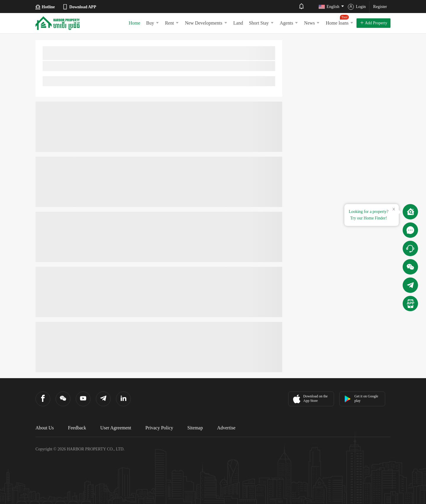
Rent (172, 23)
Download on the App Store (310, 399)
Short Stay (261, 23)
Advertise (226, 428)
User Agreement (116, 428)
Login (357, 7)
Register (380, 7)
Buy (153, 23)
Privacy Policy (159, 428)
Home (134, 23)
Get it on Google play (361, 398)
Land (238, 23)
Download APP (79, 7)
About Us (45, 428)
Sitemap (195, 428)
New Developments (206, 23)
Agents (289, 23)
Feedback (77, 428)
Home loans (340, 20)
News (312, 23)
